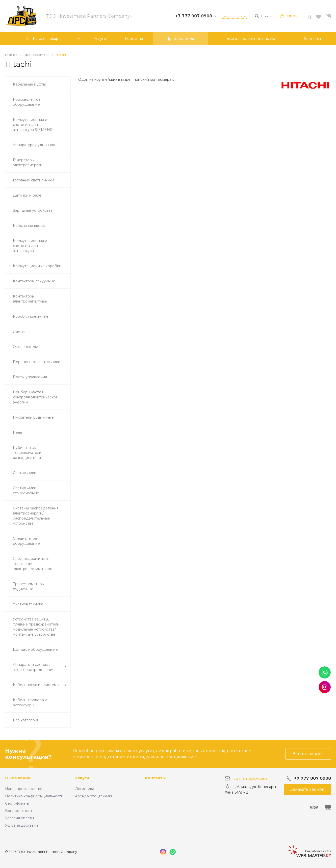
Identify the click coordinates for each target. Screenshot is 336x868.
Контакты (155, 778)
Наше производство (24, 789)
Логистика (85, 789)
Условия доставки (21, 825)
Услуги (82, 778)
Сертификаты (17, 803)
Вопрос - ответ (19, 811)
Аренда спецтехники (94, 796)
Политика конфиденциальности (34, 796)
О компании (18, 778)
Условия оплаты (19, 818)
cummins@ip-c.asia (251, 778)
